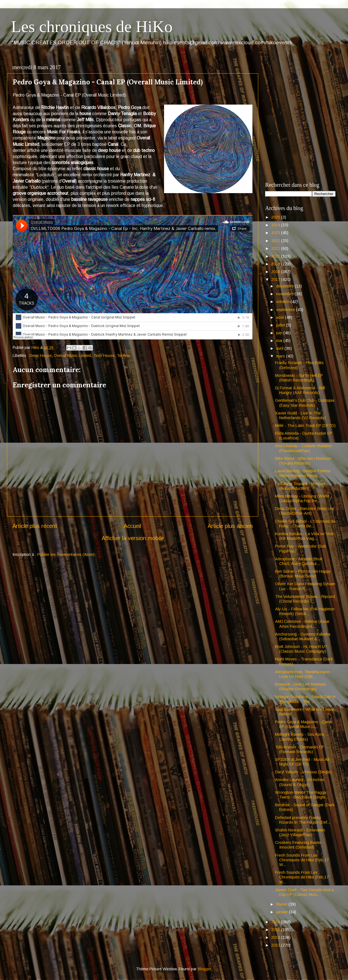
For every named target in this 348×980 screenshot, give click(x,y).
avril (280, 348)
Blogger (204, 969)
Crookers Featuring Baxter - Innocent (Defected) (300, 845)
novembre (285, 294)
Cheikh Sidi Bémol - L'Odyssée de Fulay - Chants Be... (305, 524)
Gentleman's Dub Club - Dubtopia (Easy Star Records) (305, 403)
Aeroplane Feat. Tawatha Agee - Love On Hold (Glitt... (304, 674)
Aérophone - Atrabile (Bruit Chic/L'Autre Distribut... (299, 561)
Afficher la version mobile (133, 538)
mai (280, 341)
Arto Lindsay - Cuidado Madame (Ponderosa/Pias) (304, 448)
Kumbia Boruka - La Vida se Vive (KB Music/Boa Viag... (304, 536)
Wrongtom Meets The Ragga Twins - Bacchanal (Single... (302, 795)
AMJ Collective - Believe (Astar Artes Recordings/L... (302, 624)
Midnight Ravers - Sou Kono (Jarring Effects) (300, 737)
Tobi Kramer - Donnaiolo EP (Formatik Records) (300, 749)
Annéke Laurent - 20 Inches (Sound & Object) (300, 782)
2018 (276, 272)
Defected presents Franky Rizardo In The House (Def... (303, 820)
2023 (276, 233)
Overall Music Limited (72, 356)
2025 (276, 217)
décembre (285, 286)
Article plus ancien (230, 526)
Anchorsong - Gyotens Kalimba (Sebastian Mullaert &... (303, 637)
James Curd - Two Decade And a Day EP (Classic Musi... (304, 892)
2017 (276, 279)
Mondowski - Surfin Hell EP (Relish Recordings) (299, 378)
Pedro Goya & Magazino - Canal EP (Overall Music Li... (304, 724)
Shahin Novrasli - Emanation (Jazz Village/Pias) (300, 832)
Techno (123, 356)
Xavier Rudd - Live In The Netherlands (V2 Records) (300, 415)
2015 (276, 930)
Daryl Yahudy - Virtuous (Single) (303, 772)
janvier (283, 912)
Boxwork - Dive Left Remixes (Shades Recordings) (300, 687)
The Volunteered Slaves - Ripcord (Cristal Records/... (305, 599)
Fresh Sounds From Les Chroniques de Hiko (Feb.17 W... (302, 860)
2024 (276, 225)
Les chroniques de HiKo (92, 27)
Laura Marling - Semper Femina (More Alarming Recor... (303, 473)
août (281, 317)
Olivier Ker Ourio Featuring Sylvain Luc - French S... (305, 586)
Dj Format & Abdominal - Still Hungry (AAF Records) (300, 390)
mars (281, 356)
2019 (276, 264)
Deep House (41, 356)
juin (280, 333)
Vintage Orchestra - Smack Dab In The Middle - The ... (305, 699)
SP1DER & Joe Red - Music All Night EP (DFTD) (302, 762)
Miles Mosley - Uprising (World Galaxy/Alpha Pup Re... (302, 498)
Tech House (104, 356)
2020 (276, 256)
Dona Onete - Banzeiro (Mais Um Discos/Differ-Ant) (304, 511)
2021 (276, 248)
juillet (281, 325)
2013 (276, 945)
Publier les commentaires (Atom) (66, 554)
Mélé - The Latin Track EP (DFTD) (305, 426)
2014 (276, 937)
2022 (276, 241)
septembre (286, 310)
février (282, 904)
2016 (276, 922)
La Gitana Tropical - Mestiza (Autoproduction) (300, 486)
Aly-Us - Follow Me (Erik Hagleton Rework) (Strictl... (305, 611)
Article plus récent (35, 526)
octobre (283, 302)
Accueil (132, 526)
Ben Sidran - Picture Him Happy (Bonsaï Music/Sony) (303, 574)
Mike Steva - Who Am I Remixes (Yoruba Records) (303, 461)
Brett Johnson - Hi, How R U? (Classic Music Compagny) (301, 649)
